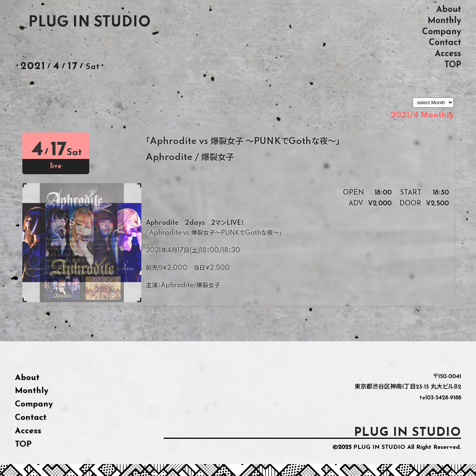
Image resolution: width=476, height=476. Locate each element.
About (449, 9)
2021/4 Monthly (422, 115)
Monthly (444, 21)
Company (442, 32)
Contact (445, 43)
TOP (453, 65)
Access (448, 54)
